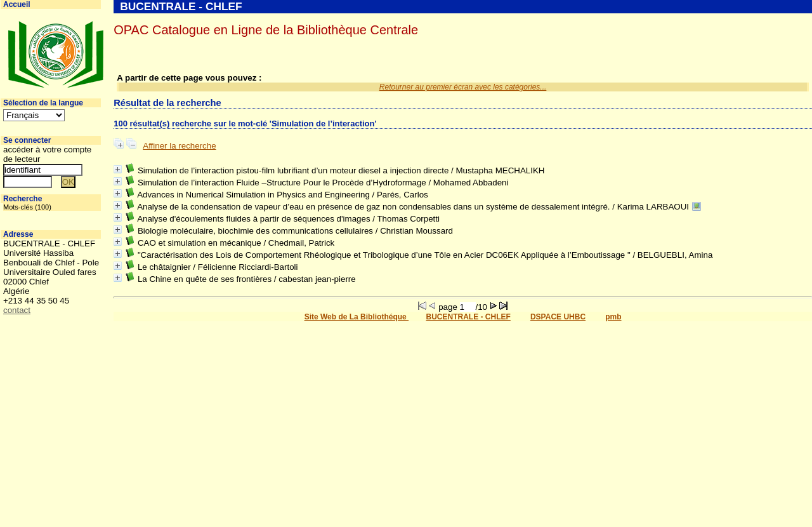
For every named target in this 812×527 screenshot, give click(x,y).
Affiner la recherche (179, 146)
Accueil (17, 4)
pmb (613, 317)
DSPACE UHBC (558, 317)
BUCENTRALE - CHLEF (468, 317)
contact (17, 310)
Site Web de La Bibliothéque (357, 317)
